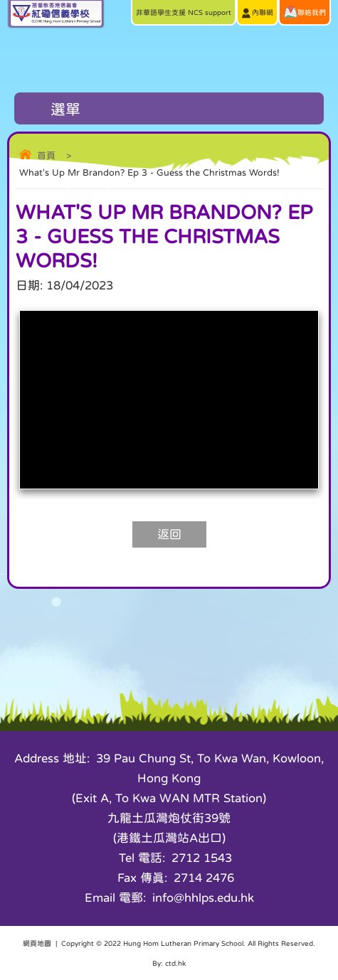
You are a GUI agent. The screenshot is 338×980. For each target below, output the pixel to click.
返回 (169, 534)
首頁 (46, 155)
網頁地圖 (37, 943)
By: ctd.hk (169, 963)
